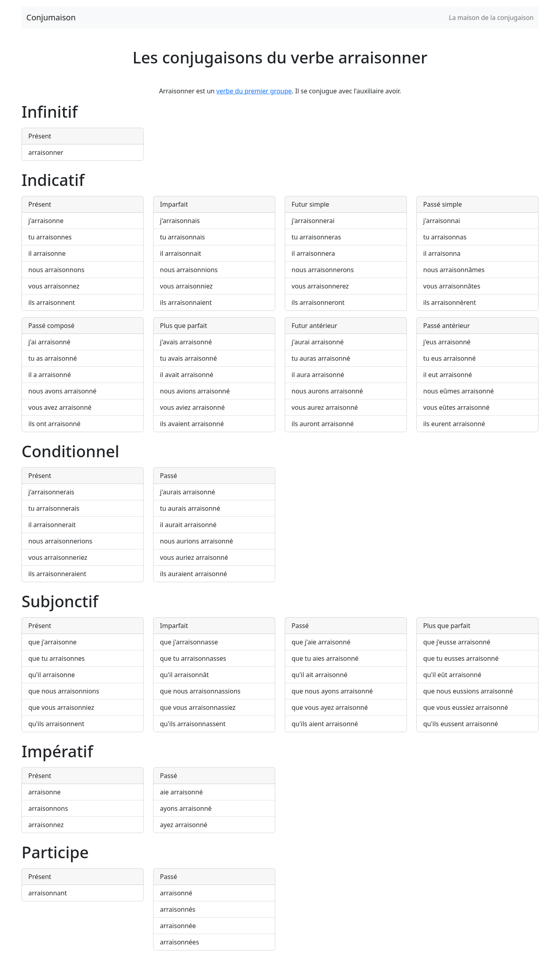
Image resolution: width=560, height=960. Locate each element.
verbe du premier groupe (254, 91)
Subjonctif (60, 601)
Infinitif (50, 112)
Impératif (57, 751)
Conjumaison (51, 17)
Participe (55, 852)
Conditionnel (70, 451)
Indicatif (53, 180)
